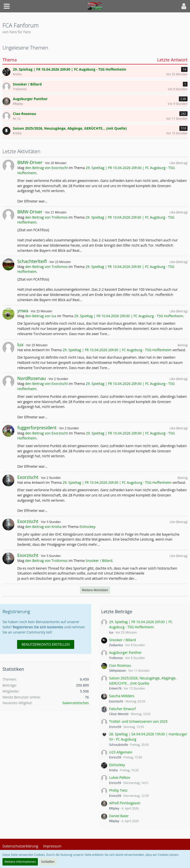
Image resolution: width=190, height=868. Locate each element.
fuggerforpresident (37, 428)
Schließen (48, 862)
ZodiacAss (116, 645)
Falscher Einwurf (122, 709)
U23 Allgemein (121, 752)
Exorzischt (28, 477)
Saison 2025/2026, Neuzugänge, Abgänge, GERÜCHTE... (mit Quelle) (143, 681)
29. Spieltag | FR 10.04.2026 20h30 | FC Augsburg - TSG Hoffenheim (129, 316)
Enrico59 (115, 727)
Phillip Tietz (118, 790)
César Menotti (119, 714)
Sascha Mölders (122, 696)
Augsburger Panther (125, 652)
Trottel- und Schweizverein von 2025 (138, 721)
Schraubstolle (119, 745)
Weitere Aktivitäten (95, 590)
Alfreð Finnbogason (125, 803)
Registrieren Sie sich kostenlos (38, 627)
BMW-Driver (30, 162)
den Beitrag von (47, 168)
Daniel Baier (119, 816)
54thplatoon (118, 671)
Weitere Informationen (20, 862)
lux (20, 345)
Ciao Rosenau (120, 665)
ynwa (23, 311)
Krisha (113, 770)
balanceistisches (76, 703)
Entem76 (115, 688)
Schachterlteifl (32, 261)
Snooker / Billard (99, 561)
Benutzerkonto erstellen (46, 644)
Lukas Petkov (120, 777)
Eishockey (87, 527)
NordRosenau (32, 378)
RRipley (114, 808)
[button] (7, 6)
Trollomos (116, 658)
